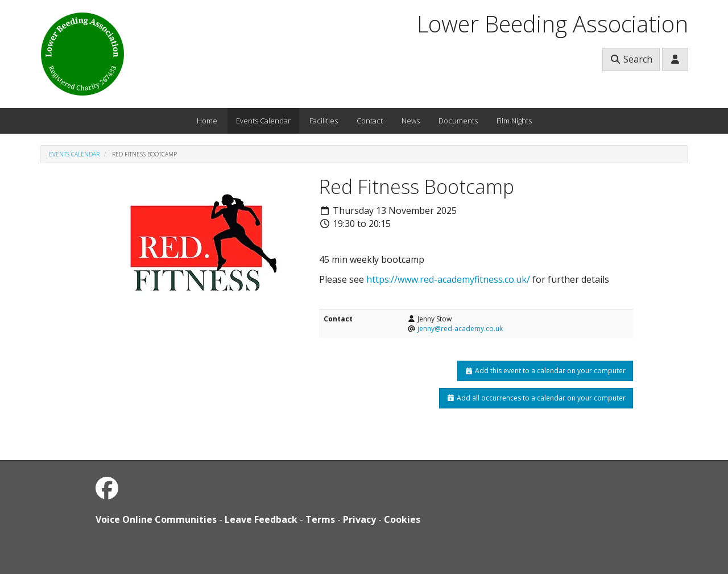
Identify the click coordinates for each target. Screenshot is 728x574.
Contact (370, 121)
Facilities (324, 121)
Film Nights (514, 121)
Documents (458, 121)
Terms (320, 519)
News (411, 121)
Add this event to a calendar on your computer (545, 371)
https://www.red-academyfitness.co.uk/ (448, 279)
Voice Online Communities (156, 519)
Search (631, 59)
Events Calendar (263, 121)
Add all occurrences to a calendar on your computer (536, 398)
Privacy (359, 519)
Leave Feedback (261, 519)
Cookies (402, 519)
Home (207, 121)
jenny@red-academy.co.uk (460, 329)
